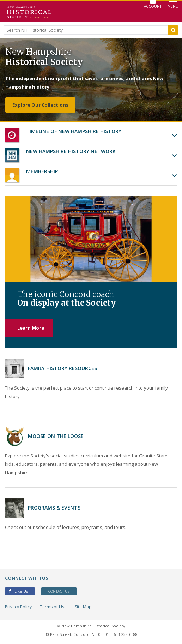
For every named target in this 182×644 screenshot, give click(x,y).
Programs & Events (54, 508)
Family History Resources (62, 368)
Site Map (83, 607)
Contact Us (59, 591)
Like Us (18, 591)
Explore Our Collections (40, 105)
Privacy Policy (18, 607)
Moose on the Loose (56, 436)
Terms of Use (53, 607)
